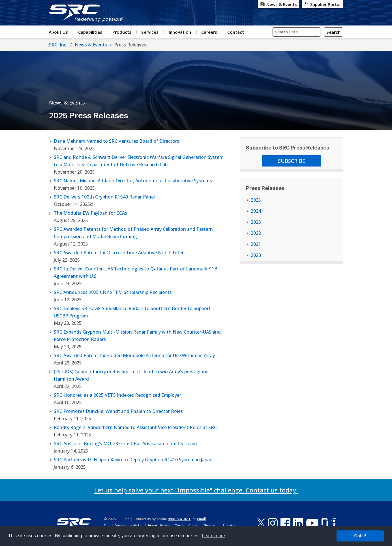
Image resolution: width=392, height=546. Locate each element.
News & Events (91, 45)
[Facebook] (285, 523)
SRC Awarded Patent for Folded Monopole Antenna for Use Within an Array (134, 355)
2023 (256, 222)
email (201, 519)
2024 (256, 211)
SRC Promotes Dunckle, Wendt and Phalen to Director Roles (118, 411)
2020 (256, 255)
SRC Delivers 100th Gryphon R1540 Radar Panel (104, 197)
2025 (256, 200)
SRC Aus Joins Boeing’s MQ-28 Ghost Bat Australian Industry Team (125, 443)
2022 (256, 233)
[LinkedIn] (298, 523)
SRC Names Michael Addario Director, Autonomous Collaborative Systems (133, 181)
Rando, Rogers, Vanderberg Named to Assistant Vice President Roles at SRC (135, 427)
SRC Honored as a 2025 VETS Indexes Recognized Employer (117, 395)
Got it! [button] (360, 536)
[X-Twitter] (261, 523)
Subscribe (292, 161)
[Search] (333, 32)
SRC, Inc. (58, 45)
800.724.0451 (180, 519)
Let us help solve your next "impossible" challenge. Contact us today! (196, 490)
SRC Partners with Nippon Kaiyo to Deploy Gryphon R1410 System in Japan (133, 460)
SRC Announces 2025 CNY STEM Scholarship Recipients (113, 292)
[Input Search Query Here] (296, 32)
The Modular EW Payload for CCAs (90, 213)
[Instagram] (273, 523)
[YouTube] (312, 523)
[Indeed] (334, 523)
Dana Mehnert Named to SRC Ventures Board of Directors (116, 141)
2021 (256, 244)
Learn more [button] (213, 536)
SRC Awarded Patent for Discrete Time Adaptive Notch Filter (119, 253)
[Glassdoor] (325, 523)
